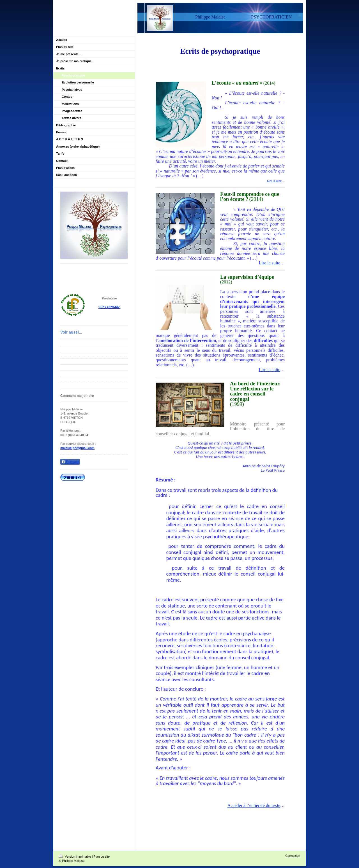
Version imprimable (75, 857)
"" (110, 307)
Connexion (293, 856)
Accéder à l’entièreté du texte (254, 805)
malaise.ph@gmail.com (77, 448)
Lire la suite (274, 181)
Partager (70, 462)
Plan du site (102, 857)
